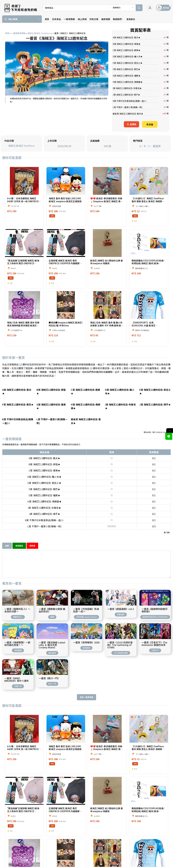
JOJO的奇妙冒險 (121, 649)
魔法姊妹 (52, 649)
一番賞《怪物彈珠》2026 (86, 639)
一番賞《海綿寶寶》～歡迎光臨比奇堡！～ (17, 640)
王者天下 (155, 647)
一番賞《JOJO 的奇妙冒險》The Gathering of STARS (120, 641)
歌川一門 (52, 680)
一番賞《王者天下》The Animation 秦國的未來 (154, 640)
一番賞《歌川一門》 (49, 674)
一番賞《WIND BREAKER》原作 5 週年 (17, 676)
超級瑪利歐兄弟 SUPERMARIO (155, 613)
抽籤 (7, 542)
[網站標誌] (20, 7)
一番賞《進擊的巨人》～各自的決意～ (17, 606)
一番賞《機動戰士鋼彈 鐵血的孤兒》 (52, 606)
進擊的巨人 (18, 613)
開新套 (32, 542)
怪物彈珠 (86, 644)
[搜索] (93, 8)
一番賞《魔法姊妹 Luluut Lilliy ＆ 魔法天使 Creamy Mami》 (52, 641)
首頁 (7, 33)
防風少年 (18, 682)
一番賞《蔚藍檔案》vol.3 (121, 605)
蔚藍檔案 (121, 611)
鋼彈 (52, 613)
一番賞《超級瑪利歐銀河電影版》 (155, 606)
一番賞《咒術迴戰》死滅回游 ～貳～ (86, 606)
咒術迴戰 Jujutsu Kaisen (86, 613)
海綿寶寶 (18, 647)
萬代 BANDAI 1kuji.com (162, 432)
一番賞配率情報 (18, 33)
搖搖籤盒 (19, 542)
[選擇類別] (123, 8)
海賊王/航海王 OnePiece (39, 33)
